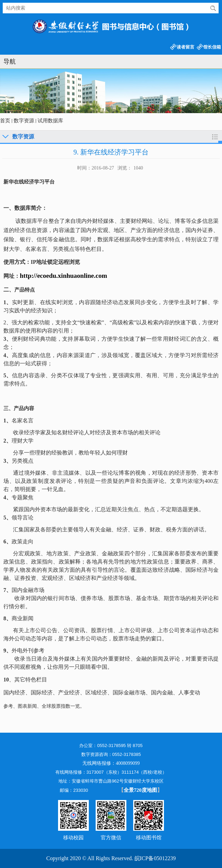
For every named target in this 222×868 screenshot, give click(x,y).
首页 (5, 121)
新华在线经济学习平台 (29, 182)
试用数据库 (50, 121)
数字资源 (24, 121)
